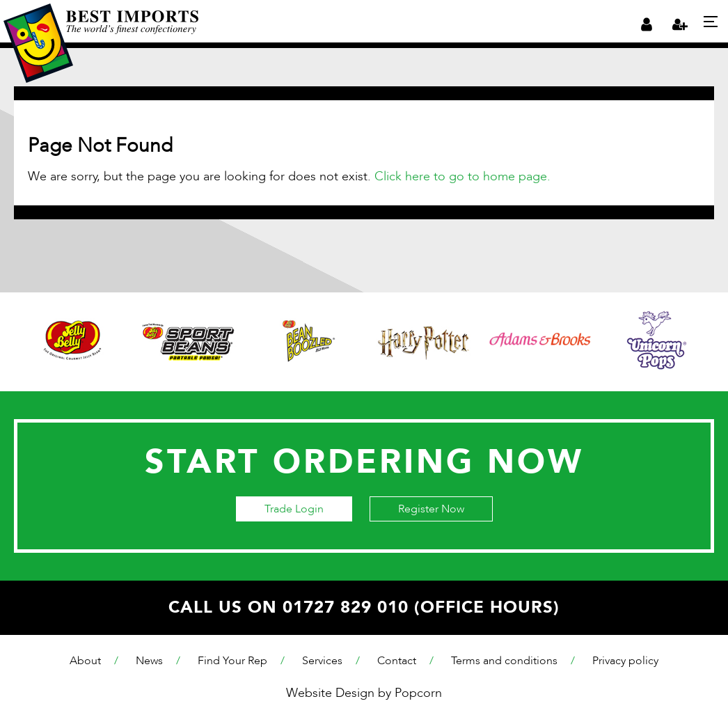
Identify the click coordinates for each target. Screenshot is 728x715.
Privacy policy (625, 661)
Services (322, 661)
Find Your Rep (232, 661)
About (85, 661)
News (149, 661)
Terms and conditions (504, 661)
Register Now (431, 509)
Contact (397, 661)
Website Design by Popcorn (364, 693)
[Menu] (711, 22)
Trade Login (294, 509)
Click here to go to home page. (462, 176)
